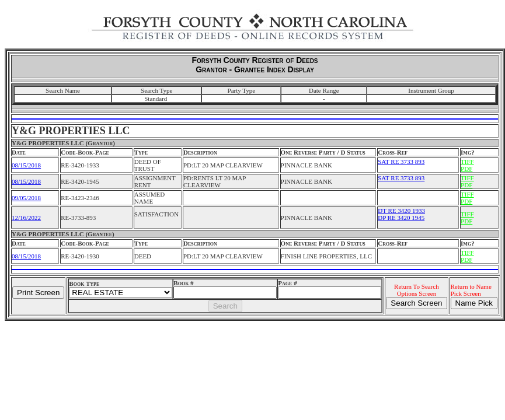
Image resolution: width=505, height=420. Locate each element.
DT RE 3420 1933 (401, 211)
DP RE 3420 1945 (401, 218)
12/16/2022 (26, 218)
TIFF (467, 162)
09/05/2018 (26, 198)
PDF (466, 169)
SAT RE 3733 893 (401, 162)
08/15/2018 (26, 165)
